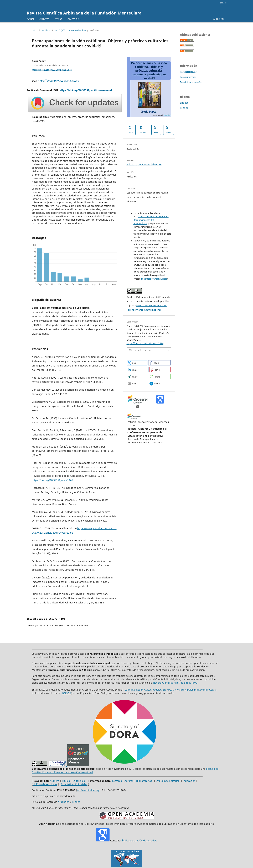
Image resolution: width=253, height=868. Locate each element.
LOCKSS (66, 693)
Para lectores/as (188, 72)
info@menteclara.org (88, 790)
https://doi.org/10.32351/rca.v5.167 (52, 480)
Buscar (219, 19)
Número (55, 781)
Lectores (117, 781)
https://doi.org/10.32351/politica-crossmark (86, 90)
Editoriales (79, 781)
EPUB (169, 132)
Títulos (66, 781)
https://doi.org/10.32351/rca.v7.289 (58, 81)
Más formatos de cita (140, 350)
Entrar (223, 3)
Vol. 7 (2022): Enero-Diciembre (70, 30)
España (76, 802)
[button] (137, 363)
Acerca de (74, 19)
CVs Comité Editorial (167, 781)
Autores (129, 781)
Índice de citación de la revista (140, 840)
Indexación (189, 781)
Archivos (44, 19)
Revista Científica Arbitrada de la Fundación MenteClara (84, 13)
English (184, 103)
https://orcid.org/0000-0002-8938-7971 (52, 70)
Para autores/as (188, 77)
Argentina (64, 802)
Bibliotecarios (144, 781)
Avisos (58, 19)
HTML (143, 132)
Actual (30, 19)
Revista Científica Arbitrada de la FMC (175, 683)
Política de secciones (45, 784)
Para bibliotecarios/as (191, 82)
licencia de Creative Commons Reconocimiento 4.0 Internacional (151, 220)
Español (185, 108)
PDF (131, 132)
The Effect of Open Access (154, 279)
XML (156, 132)
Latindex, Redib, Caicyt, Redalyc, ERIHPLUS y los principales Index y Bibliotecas (170, 690)
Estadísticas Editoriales (74, 784)
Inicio (35, 30)
